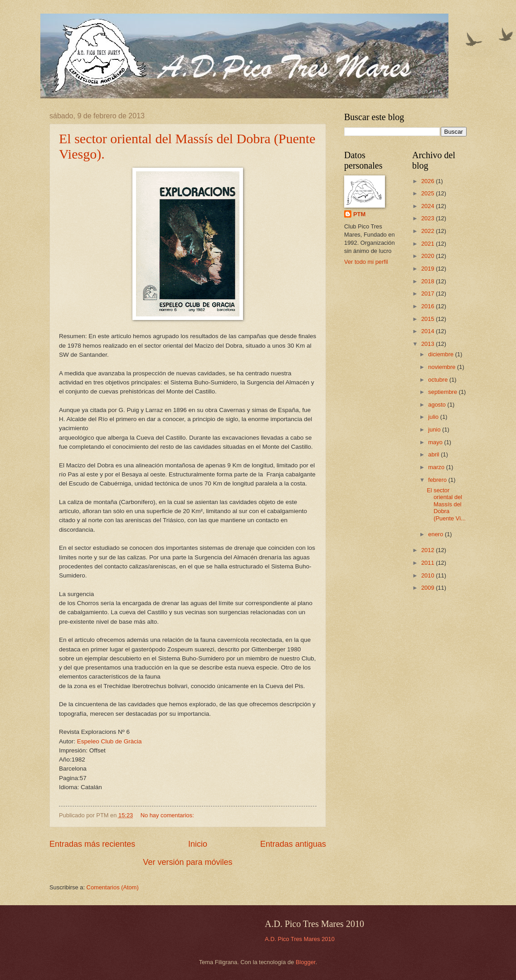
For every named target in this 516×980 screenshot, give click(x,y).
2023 (428, 218)
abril (434, 454)
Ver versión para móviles (187, 862)
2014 (428, 331)
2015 (428, 319)
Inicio (198, 844)
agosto (438, 405)
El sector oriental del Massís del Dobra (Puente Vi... (446, 504)
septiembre (443, 392)
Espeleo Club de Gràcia (110, 741)
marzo (437, 467)
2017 (428, 294)
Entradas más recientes (92, 844)
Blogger (306, 962)
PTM (359, 214)
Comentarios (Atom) (113, 887)
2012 (428, 550)
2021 (428, 244)
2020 (428, 256)
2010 (428, 575)
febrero (438, 480)
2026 (428, 181)
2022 (428, 231)
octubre (439, 380)
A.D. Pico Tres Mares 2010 (300, 939)
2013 (428, 344)
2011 (428, 563)
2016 (428, 306)
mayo (436, 442)
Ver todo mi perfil (366, 262)
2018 (428, 281)
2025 (428, 193)
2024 (428, 206)
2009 (428, 588)
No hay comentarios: (168, 815)
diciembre (441, 354)
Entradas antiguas (293, 844)
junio (435, 429)
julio (434, 417)
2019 (428, 269)
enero (436, 534)
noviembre (443, 367)
